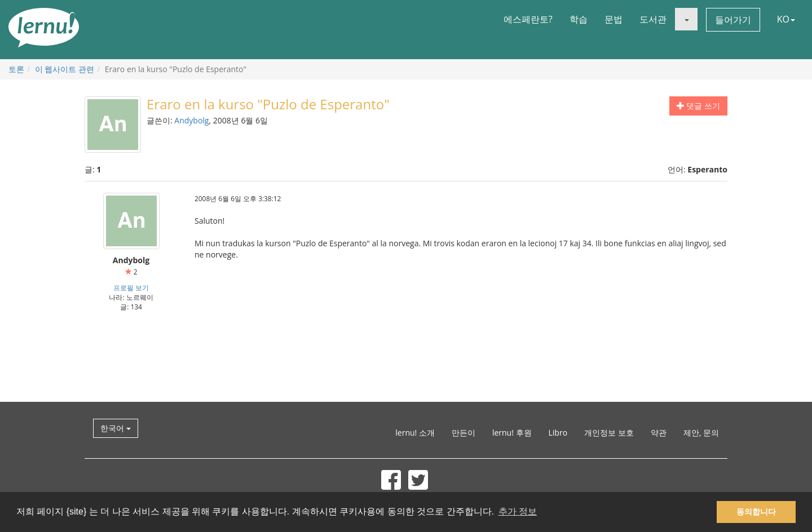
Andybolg (191, 120)
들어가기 (733, 20)
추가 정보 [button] (518, 511)
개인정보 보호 (609, 433)
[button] (686, 19)
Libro (558, 433)
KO (786, 19)
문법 (614, 19)
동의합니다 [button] (756, 512)
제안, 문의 (701, 433)
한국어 (116, 428)
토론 (16, 69)
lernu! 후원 (512, 433)
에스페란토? (528, 19)
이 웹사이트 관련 (65, 69)
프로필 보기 (131, 287)
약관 (659, 433)
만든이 (464, 433)
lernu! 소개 (415, 433)
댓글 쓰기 (698, 106)
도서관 (653, 19)
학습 (579, 19)
